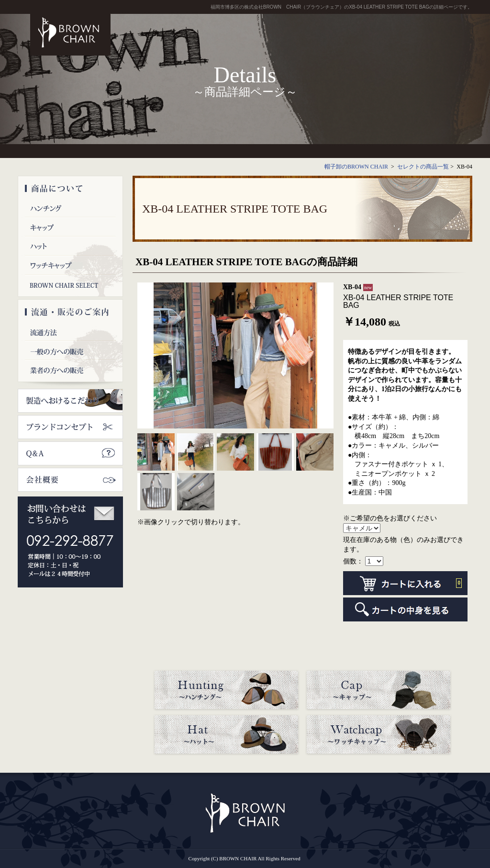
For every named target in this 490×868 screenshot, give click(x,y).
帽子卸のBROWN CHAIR (357, 167)
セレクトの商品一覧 (423, 167)
